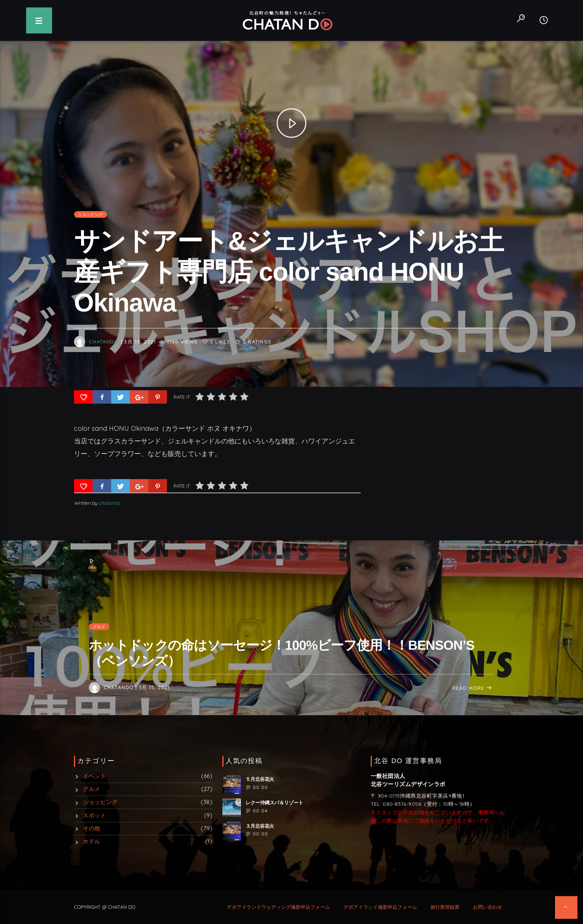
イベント (94, 776)
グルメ (99, 627)
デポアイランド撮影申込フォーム (380, 907)
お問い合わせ (488, 907)
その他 (91, 828)
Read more (472, 688)
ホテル (91, 841)
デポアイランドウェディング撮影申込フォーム (278, 907)
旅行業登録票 (445, 907)
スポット (94, 815)
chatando (104, 352)
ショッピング (91, 226)
